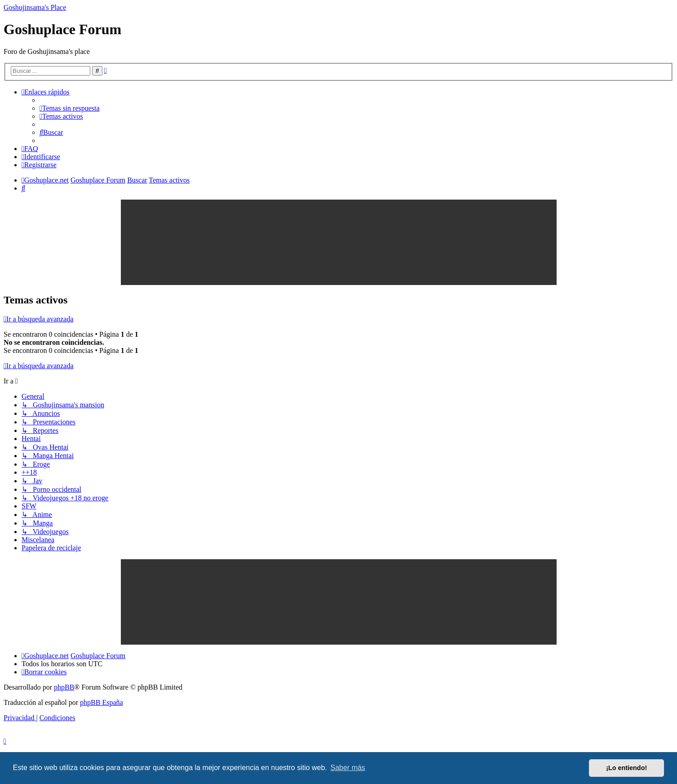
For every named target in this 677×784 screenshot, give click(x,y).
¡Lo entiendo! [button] (626, 768)
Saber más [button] (348, 768)
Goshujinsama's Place (35, 7)
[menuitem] (70, 108)
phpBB (64, 687)
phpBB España (102, 702)
